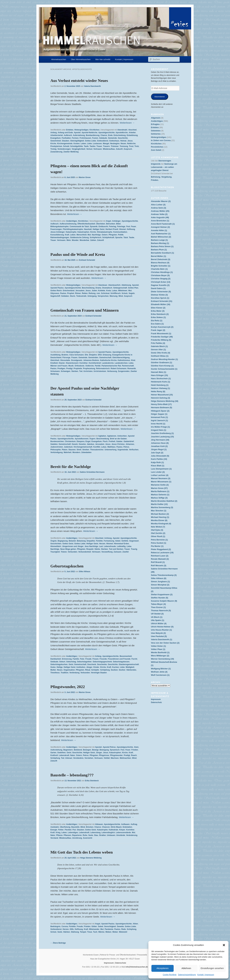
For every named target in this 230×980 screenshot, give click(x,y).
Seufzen (114, 670)
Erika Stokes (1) (158, 317)
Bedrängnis (55, 926)
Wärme (101, 932)
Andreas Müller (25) (160, 211)
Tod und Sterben (116, 549)
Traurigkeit (55, 552)
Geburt (62, 662)
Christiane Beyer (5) (160, 275)
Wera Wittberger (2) (160, 656)
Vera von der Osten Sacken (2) (165, 643)
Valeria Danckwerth (92, 86)
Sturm (73, 296)
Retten (85, 293)
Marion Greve (85, 177)
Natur (73, 755)
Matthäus (111, 447)
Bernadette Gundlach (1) (162, 253)
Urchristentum (100, 371)
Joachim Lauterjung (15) (162, 437)
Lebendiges (73, 833)
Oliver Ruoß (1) (158, 536)
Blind (83, 827)
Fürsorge (66, 358)
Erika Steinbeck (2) (160, 314)
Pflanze (59, 835)
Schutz (125, 293)
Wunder (75, 240)
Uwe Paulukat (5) (159, 636)
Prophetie (78, 369)
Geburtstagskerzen (121, 662)
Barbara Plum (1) (159, 250)
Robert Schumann (118, 369)
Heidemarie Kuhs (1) (161, 382)
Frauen (74, 358)
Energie (54, 830)
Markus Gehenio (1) (160, 495)
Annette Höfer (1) (159, 230)
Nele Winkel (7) (158, 527)
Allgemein (156, 118)
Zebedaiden (86, 452)
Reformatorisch (103, 369)
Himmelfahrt (56, 546)
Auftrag (134, 824)
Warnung (114, 296)
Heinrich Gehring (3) (160, 398)
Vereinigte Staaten (99, 673)
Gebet (118, 541)
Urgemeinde (123, 450)
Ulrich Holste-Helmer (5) (162, 627)
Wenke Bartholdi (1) (160, 652)
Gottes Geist (68, 544)
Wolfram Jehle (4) (159, 672)
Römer (78, 293)
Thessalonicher (97, 450)
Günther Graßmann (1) (162, 362)
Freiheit (112, 441)
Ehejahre (93, 355)
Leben (83, 144)
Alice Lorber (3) (158, 205)
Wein (69, 240)
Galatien (54, 444)
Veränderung (132, 835)
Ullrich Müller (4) (159, 623)
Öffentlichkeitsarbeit (86, 224)
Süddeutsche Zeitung (79, 237)
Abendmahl (122, 130)
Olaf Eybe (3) (157, 530)
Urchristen (88, 371)
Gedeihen (61, 753)
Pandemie (109, 929)
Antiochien (122, 436)
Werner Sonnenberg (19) (162, 659)
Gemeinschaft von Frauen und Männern (85, 310)
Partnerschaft (128, 366)
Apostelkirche (122, 133)
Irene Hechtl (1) (158, 424)
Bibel (118, 224)
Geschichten (56, 544)
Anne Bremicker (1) (160, 221)
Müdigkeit (130, 667)
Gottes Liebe (91, 141)
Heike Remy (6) (158, 391)
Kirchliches (95, 130)
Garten (53, 753)
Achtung (108, 538)
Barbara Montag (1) (160, 243)
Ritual (88, 670)
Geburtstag (71, 662)
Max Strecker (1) (159, 511)
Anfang (54, 133)
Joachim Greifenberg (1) (162, 433)
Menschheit (81, 235)
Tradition (65, 673)
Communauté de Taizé (79, 227)
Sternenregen (165, 161)
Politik (121, 235)
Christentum (70, 441)
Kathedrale (113, 830)
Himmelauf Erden (121, 544)
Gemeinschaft (105, 358)
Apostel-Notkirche (89, 133)
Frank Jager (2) (158, 330)
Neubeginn (115, 144)
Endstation (127, 827)
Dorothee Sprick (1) (160, 298)
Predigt (69, 369)
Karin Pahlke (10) (159, 459)
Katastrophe (71, 232)
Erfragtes (155, 124)
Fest (128, 227)
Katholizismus (124, 360)
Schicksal (105, 293)
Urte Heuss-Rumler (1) (161, 630)
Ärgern (92, 439)
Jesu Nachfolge (91, 546)
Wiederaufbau (109, 149)
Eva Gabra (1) (157, 324)
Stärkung (75, 932)
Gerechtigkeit (110, 926)
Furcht (134, 659)
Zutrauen (118, 552)
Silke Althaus (85, 572)
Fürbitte (99, 541)
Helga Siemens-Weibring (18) (165, 401)
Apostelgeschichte (107, 133)
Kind (133, 360)
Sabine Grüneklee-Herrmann (92, 472)
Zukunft (119, 149)
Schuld (66, 146)
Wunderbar (84, 240)
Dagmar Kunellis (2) (160, 285)
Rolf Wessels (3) (159, 566)
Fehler (61, 830)
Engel (88, 441)
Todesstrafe (81, 296)
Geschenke (102, 664)
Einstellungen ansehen (212, 968)
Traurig (134, 549)
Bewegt (95, 750)
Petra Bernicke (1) (159, 540)
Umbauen (111, 835)
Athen (135, 924)
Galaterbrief (129, 441)
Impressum (156, 699)
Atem (136, 747)
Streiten (86, 450)
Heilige (60, 667)
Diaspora (80, 441)
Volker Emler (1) (158, 646)
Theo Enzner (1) (158, 607)
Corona (65, 926)
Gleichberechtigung (121, 358)
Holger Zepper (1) (159, 414)
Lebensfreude (110, 546)
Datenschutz (156, 702)
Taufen (92, 146)
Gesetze (82, 444)
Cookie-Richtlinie (170, 975)
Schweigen (66, 371)
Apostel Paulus (57, 288)
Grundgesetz (77, 360)
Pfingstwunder (116, 755)
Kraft (67, 235)
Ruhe (85, 835)
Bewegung (104, 750)
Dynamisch (115, 750)
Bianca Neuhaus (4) (160, 263)
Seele (91, 835)
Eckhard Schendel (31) (162, 301)
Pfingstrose (104, 755)
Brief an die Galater (118, 439)
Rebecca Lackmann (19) (162, 553)
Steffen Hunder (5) (160, 598)
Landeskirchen (121, 363)
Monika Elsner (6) (159, 520)
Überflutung (65, 827)
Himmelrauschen (59, 59)
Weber (115, 932)
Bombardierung (93, 135)
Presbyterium (56, 146)
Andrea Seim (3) (158, 208)
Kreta (109, 291)
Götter (94, 926)
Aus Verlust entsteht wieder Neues (79, 81)
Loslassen (97, 144)
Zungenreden (124, 371)
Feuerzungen (56, 229)
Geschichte (123, 138)
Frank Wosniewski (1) (161, 334)
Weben (108, 932)
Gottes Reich (56, 291)
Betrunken (111, 224)
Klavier (62, 363)
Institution (81, 667)
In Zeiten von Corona (161, 140)
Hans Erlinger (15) (159, 375)
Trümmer (115, 146)
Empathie (91, 541)
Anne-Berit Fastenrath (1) (163, 224)
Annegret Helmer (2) (160, 227)
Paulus (63, 293)
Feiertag (113, 227)
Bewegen (87, 750)
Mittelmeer (123, 291)
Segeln (132, 293)
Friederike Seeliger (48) (162, 337)
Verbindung (74, 673)
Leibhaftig (121, 546)
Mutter (53, 670)
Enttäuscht (103, 227)
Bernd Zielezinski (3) (161, 259)
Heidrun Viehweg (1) (160, 388)
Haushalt (88, 229)
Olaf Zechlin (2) (158, 533)
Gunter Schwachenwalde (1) (164, 369)
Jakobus (91, 444)
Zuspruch (128, 149)
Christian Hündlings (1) (162, 272)
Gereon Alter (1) (158, 350)
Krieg (58, 833)
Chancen (106, 827)
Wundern (76, 452)
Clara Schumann (77, 355)
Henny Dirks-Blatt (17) (161, 404)
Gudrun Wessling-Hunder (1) (164, 359)
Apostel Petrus (109, 747)
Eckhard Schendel (87, 260)
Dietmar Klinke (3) (159, 295)
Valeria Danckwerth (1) (162, 639)
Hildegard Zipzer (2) (160, 411)
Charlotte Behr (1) (159, 269)
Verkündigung (57, 452)
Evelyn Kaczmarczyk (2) (162, 327)
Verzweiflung (107, 552)
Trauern (106, 146)
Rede (123, 929)
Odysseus (55, 293)
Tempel (83, 932)
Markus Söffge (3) (159, 498)
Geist (71, 664)
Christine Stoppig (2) (161, 279)
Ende (110, 135)
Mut (89, 235)
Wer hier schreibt (103, 59)
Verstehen (89, 758)
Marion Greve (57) (159, 488)
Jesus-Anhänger (58, 232)
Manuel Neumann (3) (161, 478)
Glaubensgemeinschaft (129, 664)
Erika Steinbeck (92, 781)
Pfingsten (113, 235)
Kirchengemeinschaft (83, 447)
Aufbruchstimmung (68, 224)
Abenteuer (103, 285)
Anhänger (116, 221)
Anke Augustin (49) (160, 217)
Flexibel (68, 830)
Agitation (102, 436)
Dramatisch (107, 288)
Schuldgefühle (77, 146)
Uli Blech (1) (157, 617)
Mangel (106, 144)
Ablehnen (186, 968)
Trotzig (53, 149)
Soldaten (65, 296)
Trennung (124, 146)
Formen (75, 138)
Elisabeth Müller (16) (161, 304)
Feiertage (121, 227)
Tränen (64, 552)
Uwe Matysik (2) (158, 633)
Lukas (115, 291)
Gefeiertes (156, 134)
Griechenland (69, 291)
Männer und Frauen (59, 366)
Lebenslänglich (108, 833)
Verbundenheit (85, 552)
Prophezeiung (89, 369)
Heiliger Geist (98, 229)
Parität (98, 366)
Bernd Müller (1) (158, 256)
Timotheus (55, 673)
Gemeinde (112, 138)
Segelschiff (55, 296)
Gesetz (75, 444)
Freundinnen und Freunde (119, 659)
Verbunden (73, 552)
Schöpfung (105, 670)
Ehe (86, 355)
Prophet (71, 293)
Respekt (90, 549)
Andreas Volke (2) (159, 214)
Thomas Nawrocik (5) (161, 610)
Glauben (65, 141)
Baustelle (75, 827)
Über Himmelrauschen (81, 59)
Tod (81, 371)
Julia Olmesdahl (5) (160, 456)
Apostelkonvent (81, 439)
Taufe (86, 146)
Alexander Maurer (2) (161, 201)
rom (98, 293)
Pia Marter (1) (157, 546)
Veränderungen (64, 149)
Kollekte (102, 291)
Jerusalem (80, 291)
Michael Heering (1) (160, 517)
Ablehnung (126, 285)
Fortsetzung (109, 541)
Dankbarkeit (56, 659)
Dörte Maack (116, 827)
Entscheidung (120, 135)
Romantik (132, 369)
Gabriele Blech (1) (159, 346)
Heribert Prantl (112, 229)
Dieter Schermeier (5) (161, 292)
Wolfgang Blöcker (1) (161, 669)
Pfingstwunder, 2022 (68, 687)
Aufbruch (68, 135)
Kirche (53, 144)
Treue (90, 932)
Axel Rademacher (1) (161, 234)
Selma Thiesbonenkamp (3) (164, 575)
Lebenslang (95, 833)
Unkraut (69, 758)
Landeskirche (108, 363)
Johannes (130, 444)
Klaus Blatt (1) (158, 466)
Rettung (92, 293)
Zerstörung (77, 838)
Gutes (53, 667)
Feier (82, 659)
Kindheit (54, 363)
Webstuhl (123, 932)
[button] (224, 945)
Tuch (95, 932)
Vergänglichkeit (79, 149)
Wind (121, 296)
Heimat (123, 141)
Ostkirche (89, 366)
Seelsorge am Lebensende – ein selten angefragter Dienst (164, 167)
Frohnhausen (85, 138)
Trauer (99, 146)
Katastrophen (83, 232)
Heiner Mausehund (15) (162, 395)
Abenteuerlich (114, 285)
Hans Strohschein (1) (161, 379)
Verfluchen (134, 450)
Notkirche (131, 144)
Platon (65, 450)
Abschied (132, 130)
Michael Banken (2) (160, 514)
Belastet (72, 541)
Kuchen (116, 667)
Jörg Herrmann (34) (160, 440)
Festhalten (66, 138)
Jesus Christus (118, 444)
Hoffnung (131, 229)
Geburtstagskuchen (67, 566)
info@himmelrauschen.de (137, 967)
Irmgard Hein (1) (159, 430)
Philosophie (56, 450)
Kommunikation (120, 232)
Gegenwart (134, 541)
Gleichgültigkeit (77, 141)
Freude (88, 659)
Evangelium (56, 138)
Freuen (96, 659)
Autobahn (55, 827)
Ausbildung (55, 355)
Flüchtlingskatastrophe (73, 229)
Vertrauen (98, 149)
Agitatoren (112, 436)
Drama (98, 288)
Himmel (122, 229)
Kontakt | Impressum (206, 975)
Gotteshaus (114, 141)
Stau (96, 835)
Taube (131, 237)
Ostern (105, 235)
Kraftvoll (54, 755)
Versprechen (103, 296)
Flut (74, 830)
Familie (76, 659)
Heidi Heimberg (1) (160, 385)
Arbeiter (132, 133)
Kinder (96, 667)
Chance (104, 135)
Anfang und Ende (65, 133)
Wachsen (115, 758)
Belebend (78, 750)
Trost (131, 146)
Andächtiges (72, 221)
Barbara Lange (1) (159, 240)
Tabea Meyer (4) (158, 604)
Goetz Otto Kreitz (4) (161, 353)
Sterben (75, 371)
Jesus (130, 141)
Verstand (54, 838)
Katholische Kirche (108, 360)
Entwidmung (132, 135)
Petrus (126, 447)
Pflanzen (67, 835)
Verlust (89, 149)
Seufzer (122, 670)
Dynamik (94, 227)
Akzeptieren (162, 968)
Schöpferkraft (108, 237)
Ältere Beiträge (58, 943)
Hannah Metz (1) (159, 372)
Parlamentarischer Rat (111, 366)
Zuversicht (88, 838)
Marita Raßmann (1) (160, 491)
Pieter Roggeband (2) (161, 549)
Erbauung (107, 355)
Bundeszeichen (57, 441)
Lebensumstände (123, 833)
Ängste (54, 541)
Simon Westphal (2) (160, 585)
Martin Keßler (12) (159, 504)
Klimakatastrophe (105, 232)
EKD (100, 355)
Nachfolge (96, 235)
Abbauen (99, 824)
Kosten (77, 144)
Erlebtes (70, 130)
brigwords (156, 164)
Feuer (134, 227)
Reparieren (77, 835)
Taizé (126, 237)
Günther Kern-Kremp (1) (162, 366)
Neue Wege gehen (68, 549)
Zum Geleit (156, 150)
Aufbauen (125, 824)
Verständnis (78, 758)
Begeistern (68, 750)
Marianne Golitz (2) (160, 485)
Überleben (101, 224)
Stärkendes (131, 670)
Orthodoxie (80, 366)
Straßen (102, 835)
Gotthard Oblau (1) (160, 356)
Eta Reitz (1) (157, 321)
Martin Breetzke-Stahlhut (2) (164, 501)
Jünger (89, 667)
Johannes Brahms (91, 360)
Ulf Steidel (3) (157, 614)
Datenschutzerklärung (187, 975)
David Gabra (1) (158, 288)
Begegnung (63, 541)
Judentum (68, 447)
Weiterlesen (127, 123)
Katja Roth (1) (157, 462)
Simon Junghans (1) (160, 582)
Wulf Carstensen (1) (160, 675)
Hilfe (72, 929)
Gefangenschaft (120, 288)
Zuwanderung (56, 152)
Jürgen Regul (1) (159, 449)
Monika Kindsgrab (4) (161, 524)
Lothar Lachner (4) (160, 475)
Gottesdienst (103, 141)
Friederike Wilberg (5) (161, 340)
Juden (94, 291)
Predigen (61, 369)
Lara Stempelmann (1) (161, 469)
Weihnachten (125, 758)
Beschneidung (88, 288)
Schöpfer (95, 670)
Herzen (102, 544)
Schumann (55, 371)
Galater (119, 441)
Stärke (97, 549)
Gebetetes (156, 131)
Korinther (84, 363)
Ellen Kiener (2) (158, 308)
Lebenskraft (64, 755)
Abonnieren (160, 97)
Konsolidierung (57, 235)
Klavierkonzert (72, 363)
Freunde (103, 659)
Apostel (77, 133)
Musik (71, 366)
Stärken (67, 932)
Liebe (89, 144)
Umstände (121, 835)
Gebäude (103, 138)
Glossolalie (65, 360)
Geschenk (92, 664)
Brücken (90, 827)
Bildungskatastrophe (59, 227)
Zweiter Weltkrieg (71, 152)
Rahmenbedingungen (60, 237)
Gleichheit (55, 360)
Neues (123, 144)
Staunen (72, 450)
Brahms (65, 355)
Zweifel (126, 552)
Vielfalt (107, 758)
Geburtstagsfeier (84, 662)
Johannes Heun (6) (160, 443)
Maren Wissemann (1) (161, 482)
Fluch (105, 441)
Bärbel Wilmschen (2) (161, 237)
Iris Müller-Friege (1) (160, 427)
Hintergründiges (81, 130)
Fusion (95, 138)
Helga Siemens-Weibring (91, 858)
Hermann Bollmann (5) (162, 407)
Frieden (135, 750)
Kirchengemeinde (65, 144)
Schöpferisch (96, 237)
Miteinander (94, 929)
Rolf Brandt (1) (158, 562)
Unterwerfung (110, 450)
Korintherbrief (95, 363)
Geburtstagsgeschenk (102, 662)
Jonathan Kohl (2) (159, 446)
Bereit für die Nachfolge (71, 467)
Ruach (134, 755)
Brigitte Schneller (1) (161, 266)
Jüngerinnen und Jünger (73, 546)
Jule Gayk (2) (157, 453)
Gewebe (120, 926)
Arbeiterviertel (57, 135)
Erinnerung (67, 659)
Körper (122, 830)
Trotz (137, 146)
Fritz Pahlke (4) (158, 343)
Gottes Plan (133, 288)
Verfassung (112, 371)
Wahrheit (68, 452)
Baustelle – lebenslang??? (72, 775)
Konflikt (97, 447)
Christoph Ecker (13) (161, 282)
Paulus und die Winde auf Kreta (78, 254)
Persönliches (157, 147)
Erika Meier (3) (158, 311)
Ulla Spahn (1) (158, 620)
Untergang (92, 296)
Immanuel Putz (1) (159, 417)
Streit (79, 450)
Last (101, 546)
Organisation (69, 670)
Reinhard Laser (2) (160, 556)
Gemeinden (93, 358)
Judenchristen (57, 447)
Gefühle (125, 541)
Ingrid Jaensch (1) (159, 420)
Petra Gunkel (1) (159, 543)
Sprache (119, 237)
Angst (108, 221)
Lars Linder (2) (158, 472)
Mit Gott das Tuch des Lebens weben (82, 852)
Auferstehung (79, 135)
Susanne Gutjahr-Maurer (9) (164, 601)
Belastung (81, 541)
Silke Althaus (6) (159, 578)
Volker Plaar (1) (158, 649)
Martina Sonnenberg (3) (162, 507)
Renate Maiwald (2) (160, 559)
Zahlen (93, 240)
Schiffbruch (116, 293)
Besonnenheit (126, 656)
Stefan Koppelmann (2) (162, 594)
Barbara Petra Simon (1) (162, 246)
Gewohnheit (56, 141)
